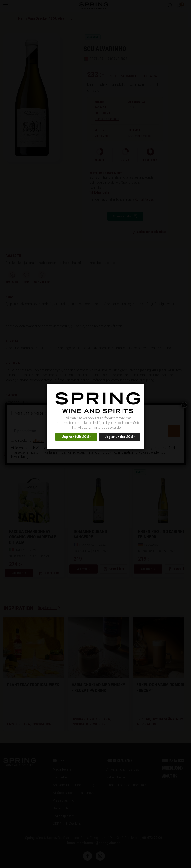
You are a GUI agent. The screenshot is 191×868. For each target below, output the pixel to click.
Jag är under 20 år (120, 437)
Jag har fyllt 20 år (76, 437)
